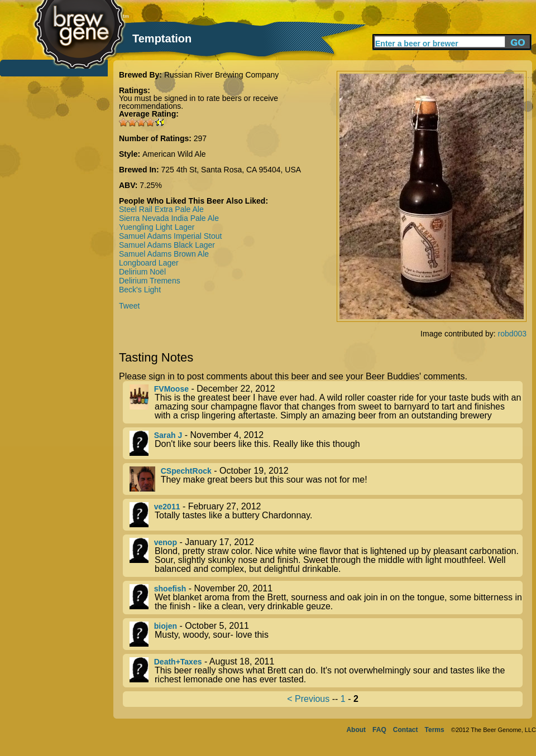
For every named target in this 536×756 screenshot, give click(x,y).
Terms (435, 730)
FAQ (379, 730)
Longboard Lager (149, 263)
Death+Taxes (178, 662)
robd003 (512, 334)
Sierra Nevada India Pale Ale (169, 218)
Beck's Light (140, 290)
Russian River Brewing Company (221, 75)
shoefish (170, 589)
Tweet (129, 306)
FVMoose (171, 389)
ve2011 (167, 507)
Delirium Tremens (150, 281)
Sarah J (168, 435)
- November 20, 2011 (326, 598)
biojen (166, 626)
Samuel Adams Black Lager (167, 245)
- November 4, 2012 (326, 443)
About (356, 730)
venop (166, 542)
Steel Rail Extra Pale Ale (161, 209)
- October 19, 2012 (326, 479)
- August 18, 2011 (326, 671)
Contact (406, 730)
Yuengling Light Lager (157, 227)
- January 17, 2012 (326, 556)
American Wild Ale (174, 154)
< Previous (308, 699)
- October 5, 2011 (326, 634)
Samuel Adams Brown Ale (164, 254)
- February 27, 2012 (326, 515)
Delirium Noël (142, 272)
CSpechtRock (186, 471)
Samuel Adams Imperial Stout (170, 236)
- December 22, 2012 (326, 402)
